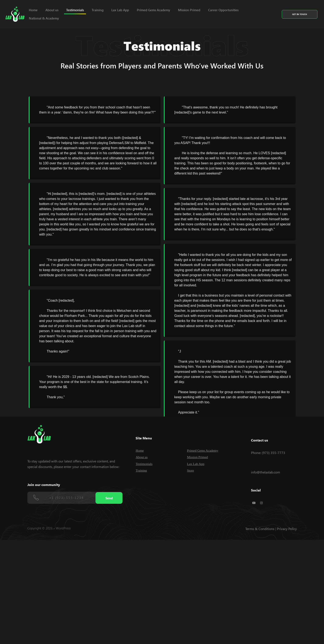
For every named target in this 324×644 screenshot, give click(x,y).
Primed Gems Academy (154, 10)
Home (33, 10)
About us (52, 10)
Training (98, 10)
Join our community (44, 485)
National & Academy (44, 18)
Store (190, 470)
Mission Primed (189, 10)
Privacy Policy (287, 529)
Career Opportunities (223, 10)
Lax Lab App (120, 10)
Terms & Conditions (260, 529)
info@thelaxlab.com (266, 472)
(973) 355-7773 (274, 453)
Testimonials (75, 10)
